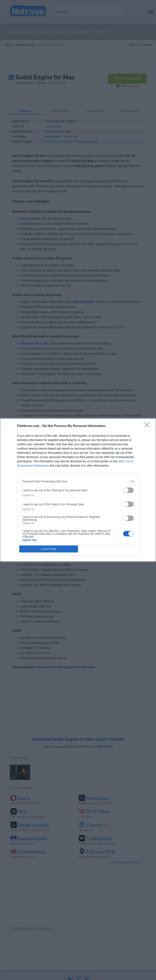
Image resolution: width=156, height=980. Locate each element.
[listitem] (78, 481)
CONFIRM (49, 549)
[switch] (128, 490)
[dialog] (78, 490)
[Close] (148, 426)
